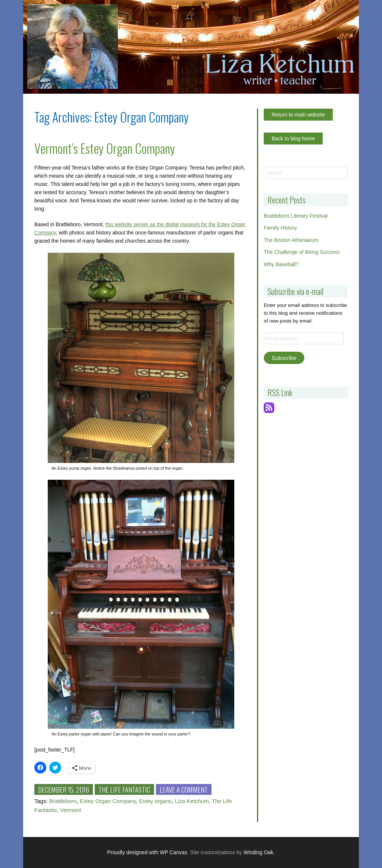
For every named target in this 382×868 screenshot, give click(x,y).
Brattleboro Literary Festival (296, 216)
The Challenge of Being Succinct (302, 252)
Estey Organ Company (108, 801)
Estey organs (156, 801)
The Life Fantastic (124, 789)
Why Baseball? (281, 264)
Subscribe (284, 358)
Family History (280, 228)
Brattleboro (63, 801)
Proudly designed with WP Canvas (147, 852)
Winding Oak (259, 852)
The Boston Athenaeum (291, 240)
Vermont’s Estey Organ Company (105, 148)
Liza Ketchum (192, 801)
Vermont (71, 810)
